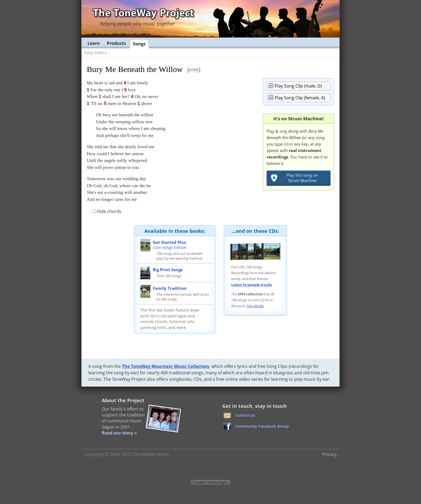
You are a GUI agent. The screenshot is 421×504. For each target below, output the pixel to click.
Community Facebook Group (262, 426)
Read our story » (119, 433)
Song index (94, 52)
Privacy (329, 454)
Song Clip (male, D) (298, 86)
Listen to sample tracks (251, 285)
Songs (139, 44)
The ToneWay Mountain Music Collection (166, 366)
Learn (94, 43)
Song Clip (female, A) (300, 98)
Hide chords (107, 211)
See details (255, 306)
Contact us (245, 415)
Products (116, 43)
